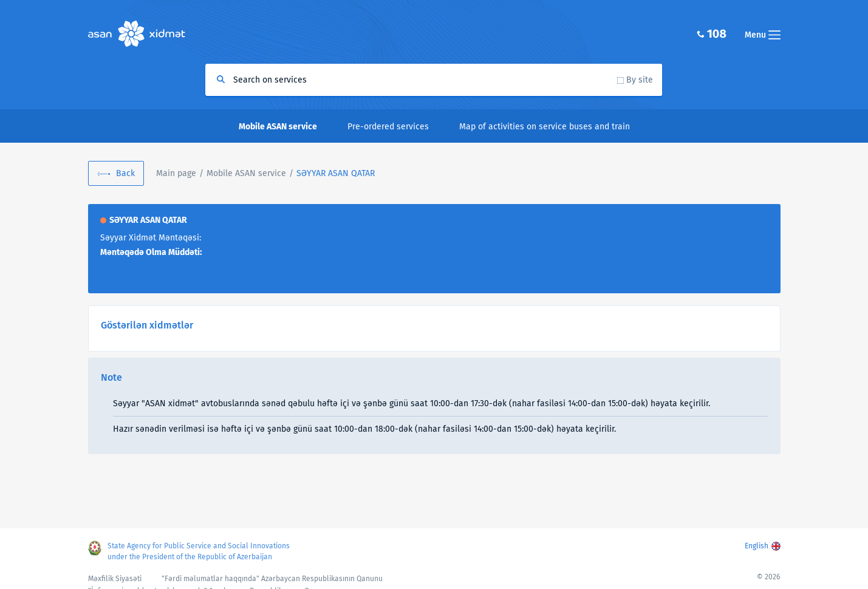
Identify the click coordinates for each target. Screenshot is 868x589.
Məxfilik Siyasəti (115, 579)
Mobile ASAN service (246, 173)
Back (125, 173)
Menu (763, 35)
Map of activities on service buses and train (545, 127)
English (757, 546)
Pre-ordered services (388, 127)
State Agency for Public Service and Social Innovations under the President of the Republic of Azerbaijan (199, 551)
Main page (176, 173)
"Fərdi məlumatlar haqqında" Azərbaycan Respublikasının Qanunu (272, 579)
